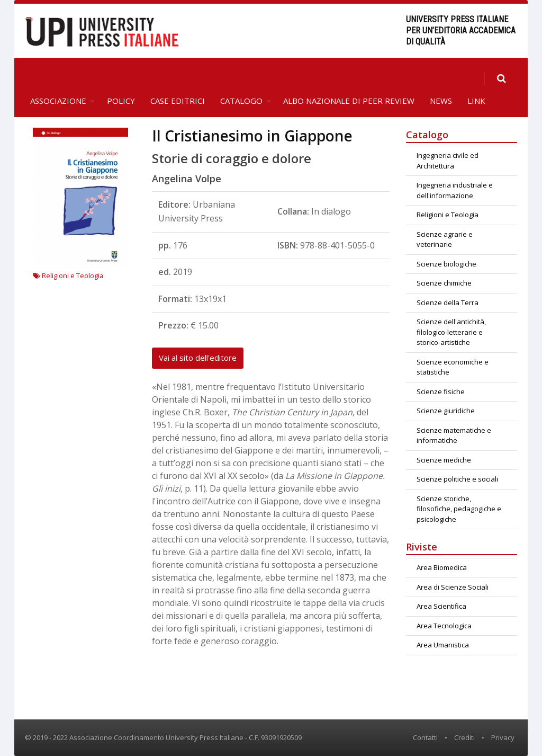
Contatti (425, 737)
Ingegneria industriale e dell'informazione (455, 190)
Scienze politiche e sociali (457, 479)
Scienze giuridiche (446, 411)
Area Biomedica (442, 567)
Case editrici (178, 101)
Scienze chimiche (444, 283)
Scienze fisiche (441, 392)
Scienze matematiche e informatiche (454, 435)
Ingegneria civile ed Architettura (448, 161)
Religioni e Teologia (68, 275)
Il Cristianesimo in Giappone (252, 136)
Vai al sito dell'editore (198, 358)
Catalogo (241, 101)
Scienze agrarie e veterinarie (445, 239)
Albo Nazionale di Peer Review (349, 101)
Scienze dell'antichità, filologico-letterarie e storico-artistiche (451, 332)
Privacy (503, 737)
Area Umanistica (443, 645)
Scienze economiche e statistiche (453, 367)
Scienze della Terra (448, 303)
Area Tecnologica (444, 626)
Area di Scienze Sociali (453, 587)
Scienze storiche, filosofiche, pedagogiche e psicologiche (459, 509)
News (441, 101)
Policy (121, 101)
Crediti (464, 737)
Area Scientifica (441, 606)
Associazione (58, 101)
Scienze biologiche (446, 264)
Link (476, 101)
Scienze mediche (444, 460)
